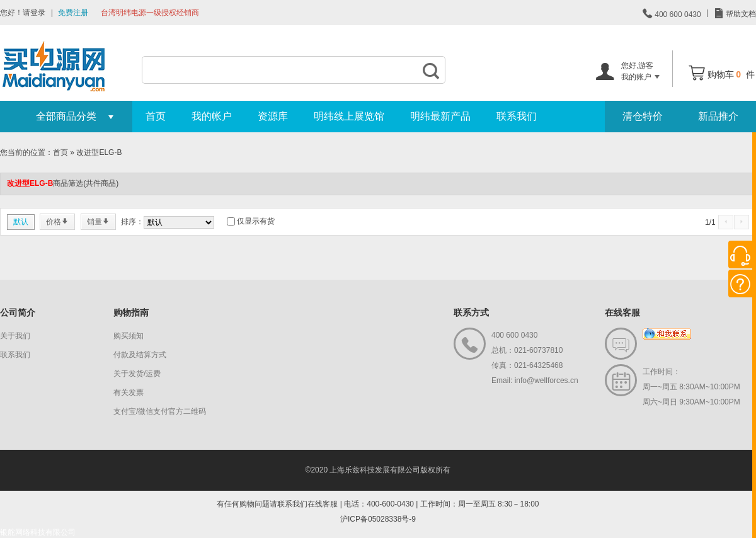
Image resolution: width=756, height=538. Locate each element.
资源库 (273, 116)
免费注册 (73, 13)
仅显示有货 (256, 221)
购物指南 (131, 312)
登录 (38, 13)
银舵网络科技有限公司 (38, 532)
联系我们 (517, 116)
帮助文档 (740, 14)
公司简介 (18, 312)
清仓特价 (643, 116)
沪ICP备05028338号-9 (378, 519)
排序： (132, 222)
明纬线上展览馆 (349, 116)
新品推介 (718, 116)
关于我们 (15, 336)
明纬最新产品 (440, 116)
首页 (156, 116)
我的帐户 (212, 116)
